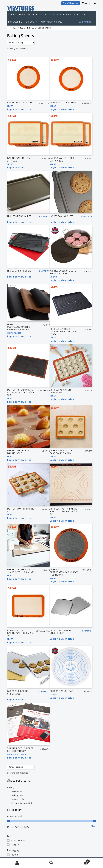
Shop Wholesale (71, 3)
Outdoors (32, 22)
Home (15, 28)
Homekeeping (16, 22)
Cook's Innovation (17, 755)
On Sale (59, 22)
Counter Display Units (22, 803)
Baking (57, 14)
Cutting (32, 14)
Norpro (54, 277)
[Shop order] (21, 43)
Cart (79, 860)
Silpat (10, 106)
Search (52, 863)
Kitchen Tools (17, 14)
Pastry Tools (18, 799)
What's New (47, 22)
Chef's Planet (14, 333)
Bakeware (32, 28)
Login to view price (19, 110)
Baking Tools (18, 795)
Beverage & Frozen (74, 14)
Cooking (45, 14)
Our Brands (86, 22)
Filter (93, 826)
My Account (17, 863)
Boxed (15, 855)
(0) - (90, 4)
